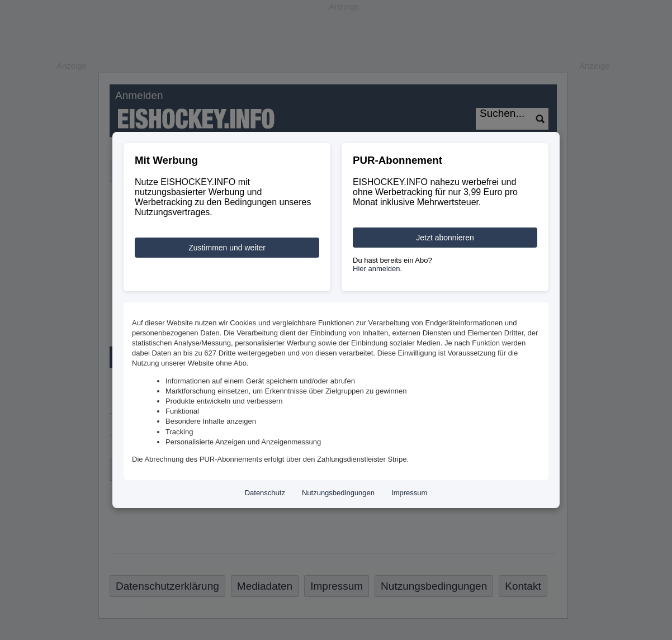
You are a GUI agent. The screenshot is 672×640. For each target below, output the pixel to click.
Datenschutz (265, 493)
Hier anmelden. (377, 269)
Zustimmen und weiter (227, 248)
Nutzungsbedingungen (338, 493)
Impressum (409, 493)
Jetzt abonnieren (445, 238)
